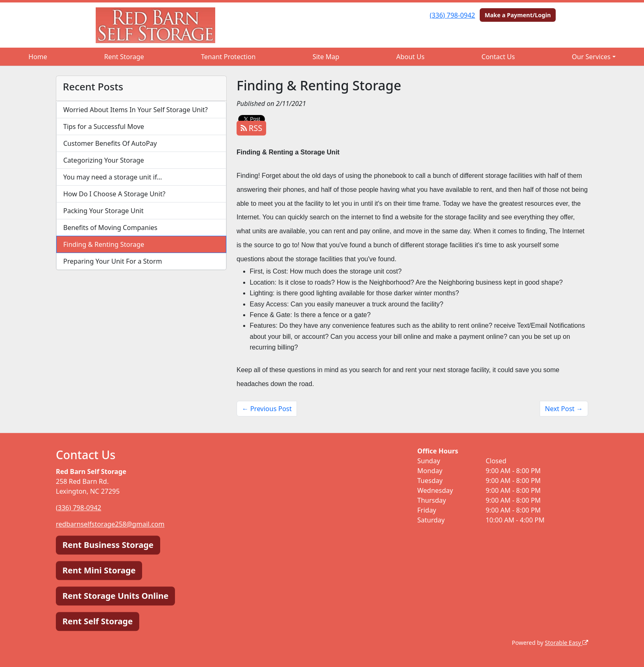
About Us (411, 57)
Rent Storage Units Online (115, 596)
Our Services (591, 57)
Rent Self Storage (98, 621)
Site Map (326, 57)
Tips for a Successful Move (104, 126)
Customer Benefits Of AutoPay (110, 143)
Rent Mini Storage (99, 570)
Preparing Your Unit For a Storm (113, 261)
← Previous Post (267, 409)
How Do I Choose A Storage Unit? (114, 194)
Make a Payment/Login (518, 15)
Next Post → (564, 409)
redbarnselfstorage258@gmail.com (110, 524)
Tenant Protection (228, 57)
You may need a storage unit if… (113, 177)
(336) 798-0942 (452, 15)
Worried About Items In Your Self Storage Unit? (136, 110)
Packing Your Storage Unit (103, 211)
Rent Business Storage (108, 545)
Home (38, 57)
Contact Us (498, 57)
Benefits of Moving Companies (110, 228)
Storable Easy (567, 643)
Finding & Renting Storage (104, 244)
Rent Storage (124, 57)
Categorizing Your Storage (104, 160)
